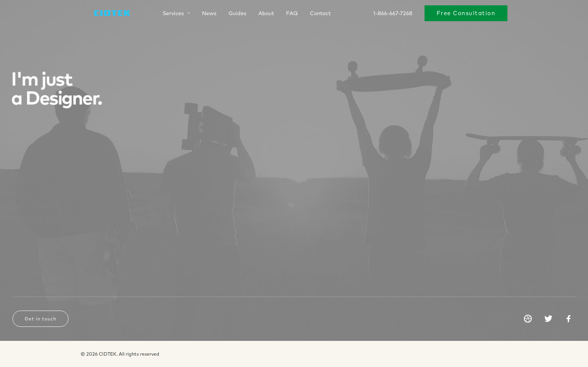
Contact (312, 14)
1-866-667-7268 (393, 14)
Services (168, 14)
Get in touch (40, 319)
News (201, 14)
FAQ (284, 14)
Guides (229, 14)
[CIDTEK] (105, 14)
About (258, 14)
